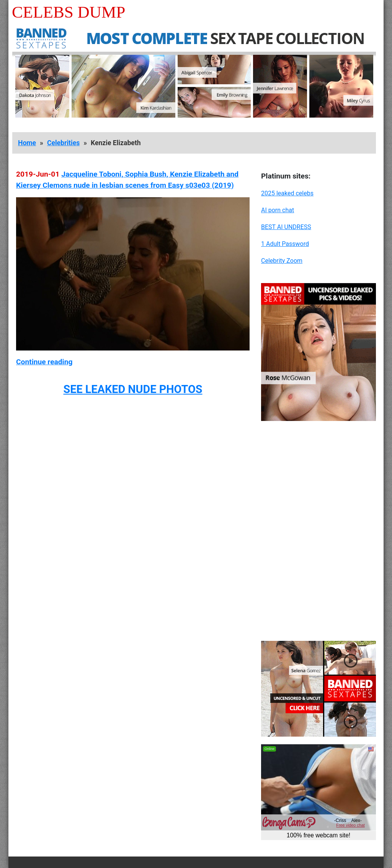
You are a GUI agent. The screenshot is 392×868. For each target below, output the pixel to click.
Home (27, 143)
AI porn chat (278, 210)
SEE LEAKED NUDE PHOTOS (133, 389)
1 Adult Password (285, 244)
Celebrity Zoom (282, 261)
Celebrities (63, 143)
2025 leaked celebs (287, 193)
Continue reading (44, 362)
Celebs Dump (69, 12)
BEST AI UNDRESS (286, 227)
